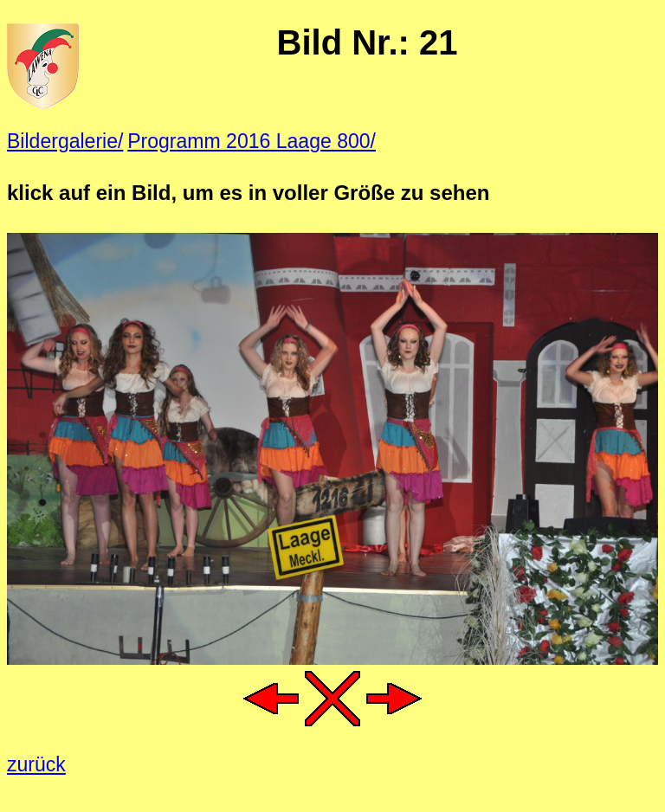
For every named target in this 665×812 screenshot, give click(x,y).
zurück (36, 764)
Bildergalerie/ (65, 141)
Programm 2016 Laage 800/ (252, 141)
